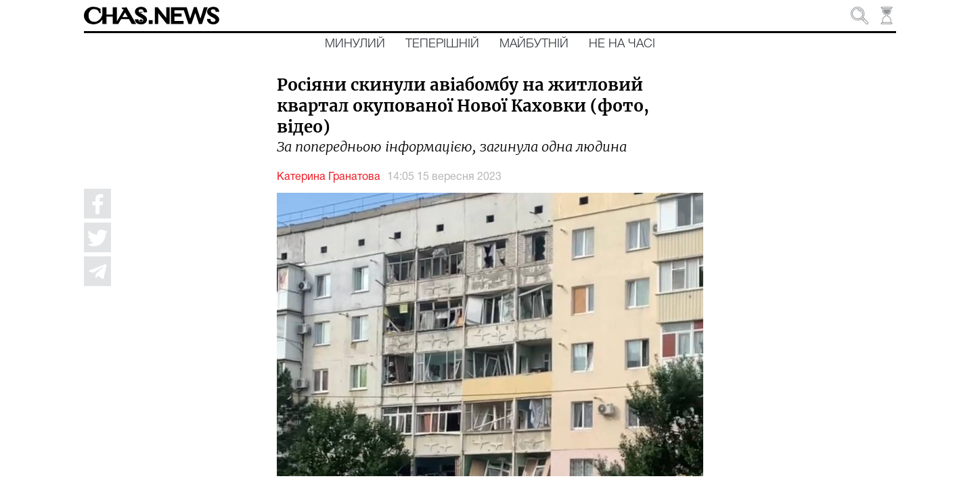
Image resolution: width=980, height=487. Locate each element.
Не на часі (622, 44)
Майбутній (534, 44)
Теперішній (442, 44)
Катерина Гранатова (329, 177)
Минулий (355, 44)
